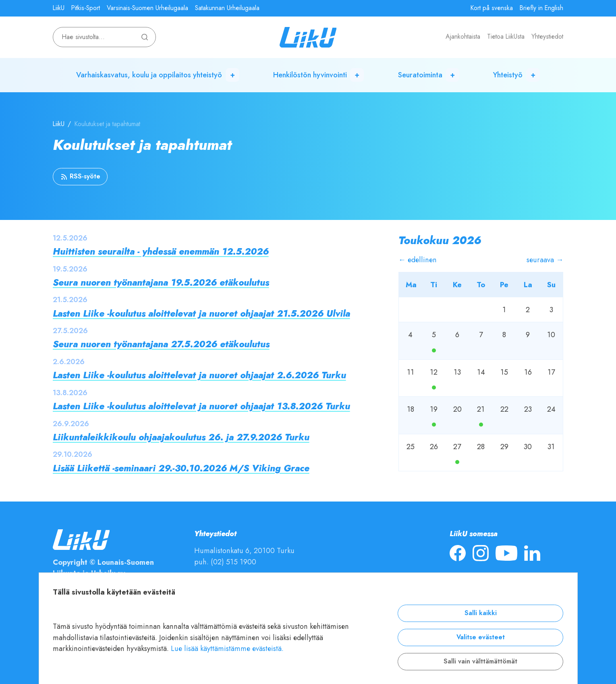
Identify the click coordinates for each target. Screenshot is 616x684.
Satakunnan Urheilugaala (227, 8)
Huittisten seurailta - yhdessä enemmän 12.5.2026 (161, 252)
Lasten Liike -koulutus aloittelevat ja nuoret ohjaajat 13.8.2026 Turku (201, 406)
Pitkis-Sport (86, 8)
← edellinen (418, 260)
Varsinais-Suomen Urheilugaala (147, 8)
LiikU (59, 8)
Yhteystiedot (547, 37)
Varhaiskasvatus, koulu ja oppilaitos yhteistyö (149, 75)
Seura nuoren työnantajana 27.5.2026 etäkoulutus (161, 344)
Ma (434, 350)
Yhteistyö (508, 75)
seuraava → (545, 260)
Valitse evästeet (481, 637)
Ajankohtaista (463, 37)
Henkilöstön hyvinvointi (310, 75)
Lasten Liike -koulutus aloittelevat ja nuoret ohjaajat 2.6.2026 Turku (199, 375)
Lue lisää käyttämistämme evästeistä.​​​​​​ (227, 648)
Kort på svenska (492, 8)
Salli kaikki (481, 613)
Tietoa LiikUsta (506, 37)
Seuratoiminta (420, 75)
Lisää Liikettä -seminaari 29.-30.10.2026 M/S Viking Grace (181, 468)
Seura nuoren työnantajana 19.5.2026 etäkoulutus (161, 283)
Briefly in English (541, 8)
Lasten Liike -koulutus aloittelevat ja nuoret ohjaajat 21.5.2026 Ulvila (201, 314)
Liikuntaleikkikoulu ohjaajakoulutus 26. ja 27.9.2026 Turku (181, 437)
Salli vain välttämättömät (480, 661)
